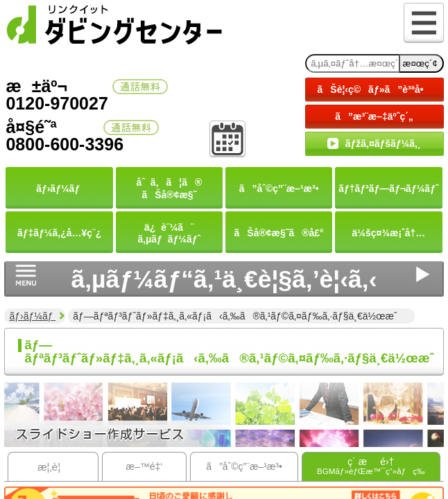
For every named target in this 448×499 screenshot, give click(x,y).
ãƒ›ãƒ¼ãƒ (32, 316)
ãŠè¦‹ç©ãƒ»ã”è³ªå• (374, 89)
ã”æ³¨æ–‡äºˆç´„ (374, 116)
